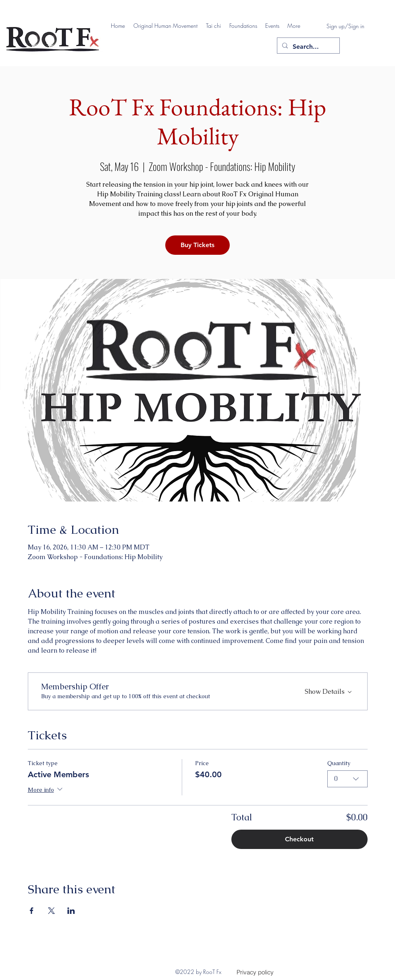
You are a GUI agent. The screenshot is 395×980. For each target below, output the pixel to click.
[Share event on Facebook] (32, 911)
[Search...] (308, 47)
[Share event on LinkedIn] (71, 911)
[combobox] (347, 779)
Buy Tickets (197, 245)
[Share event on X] (51, 911)
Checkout (299, 839)
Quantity (339, 763)
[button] (166, 26)
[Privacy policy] (255, 972)
